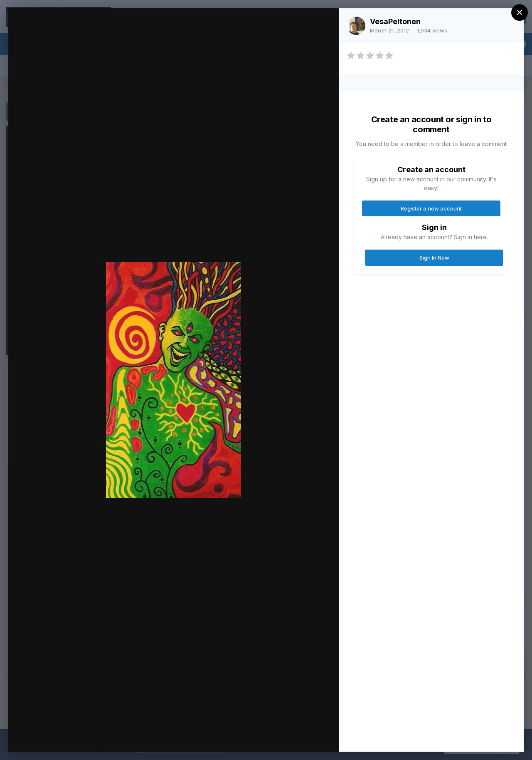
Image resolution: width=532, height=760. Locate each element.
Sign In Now (434, 257)
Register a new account (431, 208)
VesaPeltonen (395, 21)
